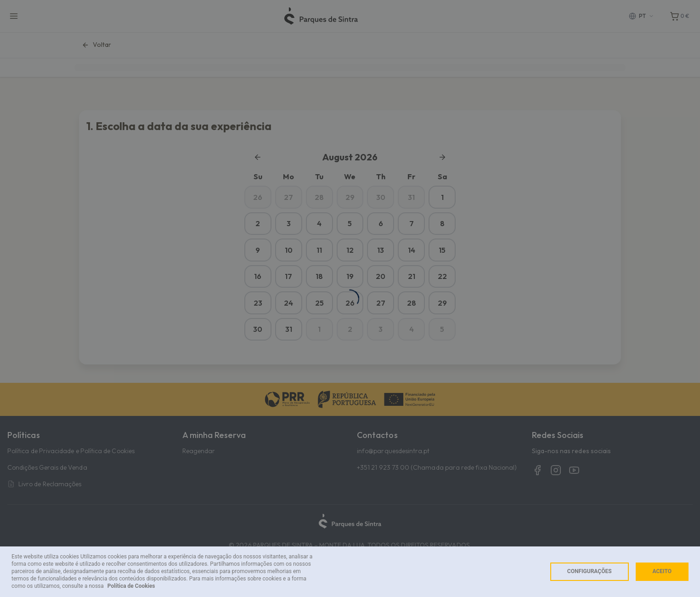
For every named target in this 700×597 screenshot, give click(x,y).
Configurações (590, 571)
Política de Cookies (131, 586)
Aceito (662, 571)
